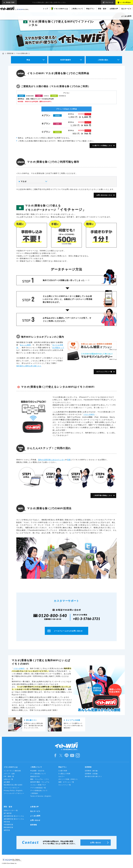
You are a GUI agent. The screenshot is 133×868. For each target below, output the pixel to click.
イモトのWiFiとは (11, 767)
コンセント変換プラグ (38, 785)
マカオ (33, 181)
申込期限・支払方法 (37, 771)
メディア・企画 (9, 774)
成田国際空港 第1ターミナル (14, 816)
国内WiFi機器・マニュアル (40, 782)
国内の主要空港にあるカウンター (52, 460)
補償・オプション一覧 (66, 782)
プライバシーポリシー (12, 788)
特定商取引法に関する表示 (13, 785)
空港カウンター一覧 (11, 810)
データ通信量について (38, 774)
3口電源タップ (58, 348)
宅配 (69, 460)
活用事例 (88, 767)
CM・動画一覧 (9, 776)
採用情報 (34, 825)
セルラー (62, 776)
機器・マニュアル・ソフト (40, 779)
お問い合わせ (35, 820)
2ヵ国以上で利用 (64, 774)
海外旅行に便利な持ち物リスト (29, 366)
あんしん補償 (25, 345)
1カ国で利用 (63, 771)
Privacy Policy (14, 791)
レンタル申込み (125, 2)
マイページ (109, 2)
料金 (28, 60)
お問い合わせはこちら (104, 195)
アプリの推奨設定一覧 (38, 788)
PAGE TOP (10, 2)
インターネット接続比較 (12, 771)
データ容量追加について (39, 791)
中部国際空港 (8, 825)
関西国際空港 (8, 827)
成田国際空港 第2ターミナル (14, 819)
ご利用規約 (34, 793)
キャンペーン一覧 (65, 785)
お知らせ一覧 (8, 779)
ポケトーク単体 (69, 779)
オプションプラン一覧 (104, 372)
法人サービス (35, 811)
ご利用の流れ (103, 60)
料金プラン (63, 767)
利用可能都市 (66, 60)
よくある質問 (35, 816)
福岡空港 (7, 830)
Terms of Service (41, 796)
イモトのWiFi (89, 414)
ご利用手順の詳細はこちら (103, 495)
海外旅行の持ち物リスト (93, 776)
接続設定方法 (35, 776)
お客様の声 (34, 807)
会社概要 (7, 782)
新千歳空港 (8, 813)
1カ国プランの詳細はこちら (102, 146)
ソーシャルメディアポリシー (14, 793)
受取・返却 (8, 807)
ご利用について (36, 767)
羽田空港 (7, 822)
